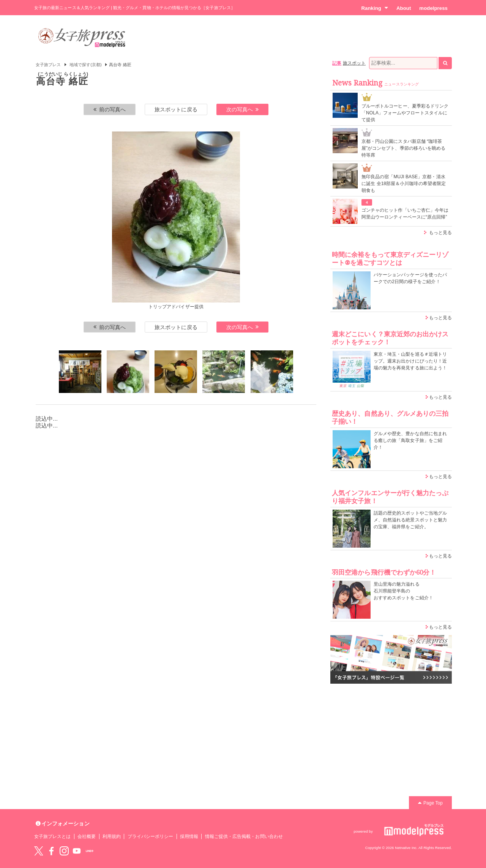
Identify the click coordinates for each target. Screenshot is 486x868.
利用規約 (112, 836)
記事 (337, 63)
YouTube (77, 851)
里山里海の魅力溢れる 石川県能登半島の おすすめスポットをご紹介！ (403, 591)
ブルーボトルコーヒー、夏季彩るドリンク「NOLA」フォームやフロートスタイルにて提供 (405, 113)
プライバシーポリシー (151, 836)
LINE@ (90, 851)
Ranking (375, 8)
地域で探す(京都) (86, 65)
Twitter (39, 851)
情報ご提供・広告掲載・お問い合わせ (244, 836)
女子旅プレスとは (52, 836)
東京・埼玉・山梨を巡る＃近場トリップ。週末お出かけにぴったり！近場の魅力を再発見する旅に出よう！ (410, 361)
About (404, 8)
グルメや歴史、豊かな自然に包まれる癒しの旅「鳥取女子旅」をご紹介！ (410, 440)
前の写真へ (110, 109)
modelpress (433, 8)
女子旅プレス (48, 65)
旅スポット (354, 63)
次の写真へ (243, 109)
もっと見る (440, 233)
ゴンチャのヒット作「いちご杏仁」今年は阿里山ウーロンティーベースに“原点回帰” (405, 214)
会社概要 (87, 836)
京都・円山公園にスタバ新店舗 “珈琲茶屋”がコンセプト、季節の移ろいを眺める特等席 (403, 148)
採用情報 (189, 836)
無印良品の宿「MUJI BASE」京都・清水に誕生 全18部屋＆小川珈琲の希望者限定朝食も (404, 184)
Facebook (51, 851)
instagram (64, 851)
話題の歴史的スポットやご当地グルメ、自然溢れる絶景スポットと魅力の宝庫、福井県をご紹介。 (410, 520)
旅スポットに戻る (176, 109)
